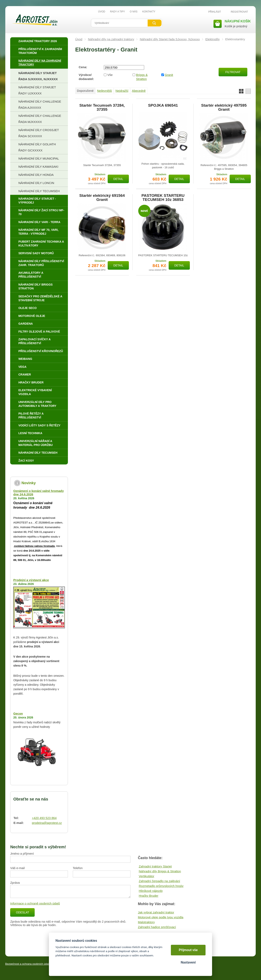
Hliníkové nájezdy (151, 891)
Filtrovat (233, 72)
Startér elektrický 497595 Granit (224, 107)
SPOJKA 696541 (163, 105)
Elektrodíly (212, 39)
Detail (118, 179)
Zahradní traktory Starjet (155, 866)
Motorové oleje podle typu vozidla (161, 917)
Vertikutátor (147, 876)
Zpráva (15, 883)
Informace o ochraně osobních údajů (35, 903)
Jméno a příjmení (22, 854)
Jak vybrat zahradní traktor (156, 912)
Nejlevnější (105, 91)
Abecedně (139, 91)
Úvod (79, 39)
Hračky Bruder (149, 896)
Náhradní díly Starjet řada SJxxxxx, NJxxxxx (170, 39)
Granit (169, 75)
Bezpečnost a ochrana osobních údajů (28, 964)
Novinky (29, 483)
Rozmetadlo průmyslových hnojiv (161, 886)
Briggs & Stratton (142, 77)
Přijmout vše (188, 950)
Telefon (78, 868)
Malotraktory (146, 922)
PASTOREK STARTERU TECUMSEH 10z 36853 (163, 198)
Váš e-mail (17, 868)
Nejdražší (122, 91)
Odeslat (22, 912)
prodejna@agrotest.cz (47, 823)
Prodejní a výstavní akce (31, 580)
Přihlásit (215, 12)
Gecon (18, 713)
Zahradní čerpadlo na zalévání (160, 881)
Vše (110, 75)
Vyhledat (155, 23)
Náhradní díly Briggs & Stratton (160, 871)
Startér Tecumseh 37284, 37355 (102, 107)
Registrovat (239, 12)
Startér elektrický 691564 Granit (102, 198)
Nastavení (188, 962)
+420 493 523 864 (44, 818)
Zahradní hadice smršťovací (157, 927)
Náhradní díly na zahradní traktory (111, 39)
